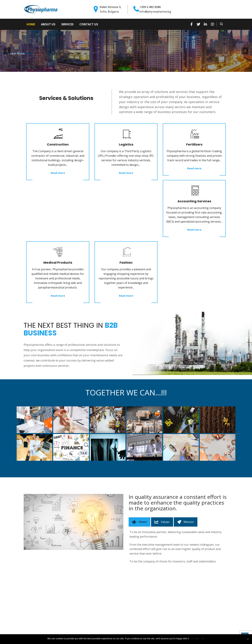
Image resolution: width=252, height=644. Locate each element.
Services (67, 24)
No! (203, 638)
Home (31, 24)
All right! (195, 638)
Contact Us (89, 24)
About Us (48, 24)
